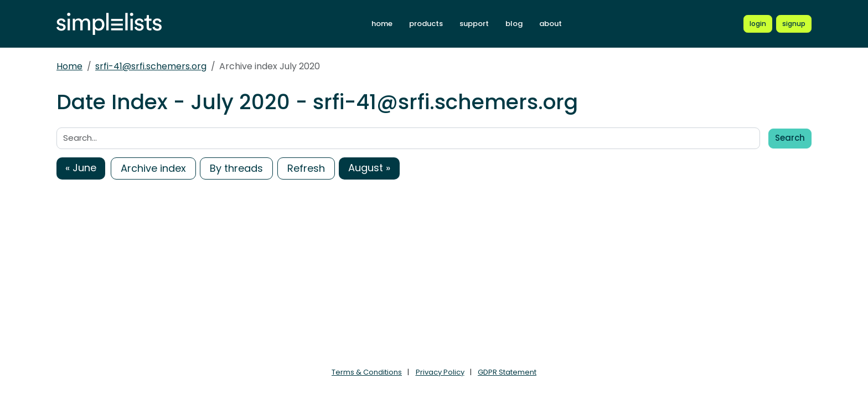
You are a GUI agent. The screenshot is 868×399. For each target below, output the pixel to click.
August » (369, 168)
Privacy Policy (440, 372)
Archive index (153, 168)
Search (790, 138)
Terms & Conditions (367, 372)
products (426, 24)
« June (81, 168)
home (382, 24)
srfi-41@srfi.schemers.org (151, 66)
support (474, 24)
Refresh (306, 168)
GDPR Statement (507, 372)
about (551, 24)
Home (69, 66)
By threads (236, 168)
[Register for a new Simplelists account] (794, 24)
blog (514, 24)
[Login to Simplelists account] (758, 24)
